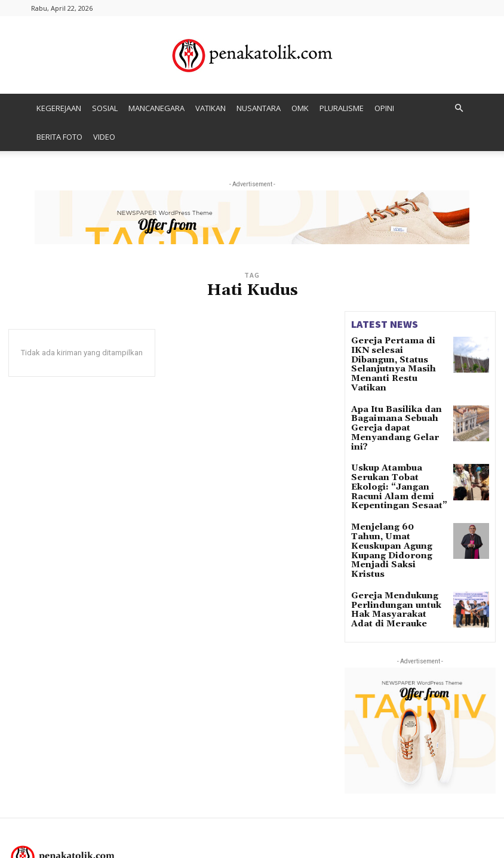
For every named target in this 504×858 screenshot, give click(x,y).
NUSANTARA (259, 108)
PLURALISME (342, 108)
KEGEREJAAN (59, 108)
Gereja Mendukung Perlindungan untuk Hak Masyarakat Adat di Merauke (398, 533)
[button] (459, 108)
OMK (300, 108)
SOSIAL (105, 108)
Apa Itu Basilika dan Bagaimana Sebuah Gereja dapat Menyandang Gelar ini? (395, 398)
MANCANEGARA (156, 108)
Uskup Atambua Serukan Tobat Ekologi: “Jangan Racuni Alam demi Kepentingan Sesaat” (398, 443)
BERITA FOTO (59, 137)
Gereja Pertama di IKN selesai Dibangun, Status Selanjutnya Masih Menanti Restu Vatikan (398, 353)
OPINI (384, 108)
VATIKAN (210, 108)
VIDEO (104, 137)
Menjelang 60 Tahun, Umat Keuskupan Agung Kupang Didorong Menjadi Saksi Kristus (397, 488)
